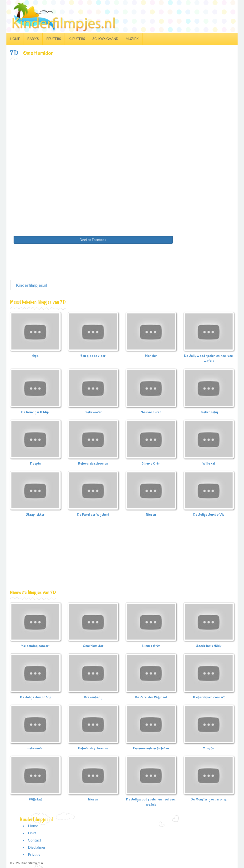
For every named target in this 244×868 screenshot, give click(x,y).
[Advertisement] (122, 96)
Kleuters (77, 39)
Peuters (54, 39)
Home (15, 39)
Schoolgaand (105, 39)
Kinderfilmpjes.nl (32, 285)
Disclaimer (37, 847)
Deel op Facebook (93, 240)
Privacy (34, 854)
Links (32, 833)
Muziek (132, 39)
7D (14, 53)
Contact (35, 840)
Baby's (33, 39)
